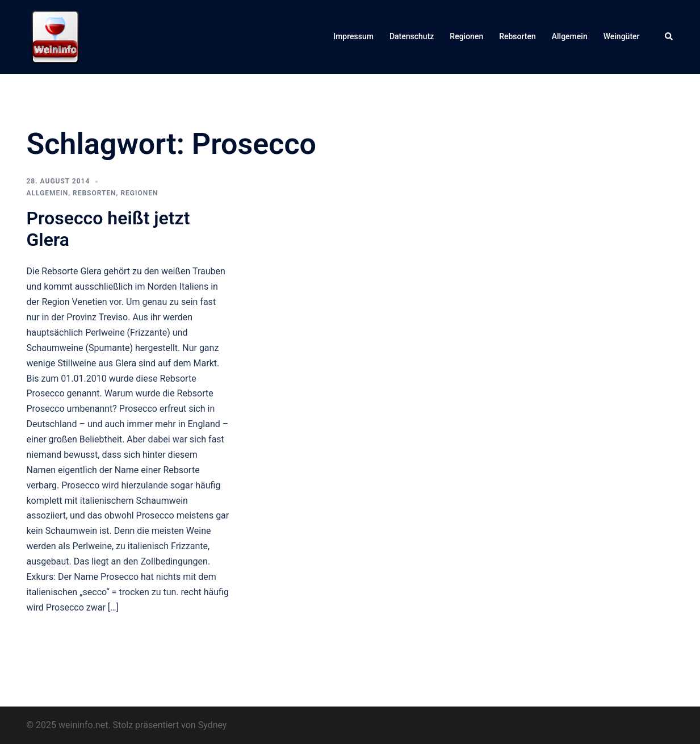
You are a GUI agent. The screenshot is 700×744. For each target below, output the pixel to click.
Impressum (353, 36)
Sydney (213, 725)
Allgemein (570, 36)
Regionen (466, 36)
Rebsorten (517, 36)
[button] (669, 37)
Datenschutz (412, 36)
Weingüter (622, 36)
